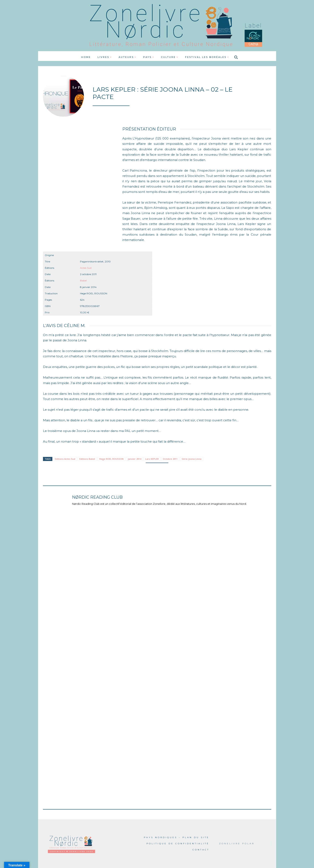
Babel (83, 281)
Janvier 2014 (134, 459)
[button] (236, 57)
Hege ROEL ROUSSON (111, 459)
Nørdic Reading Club (97, 497)
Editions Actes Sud (65, 459)
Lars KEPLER (152, 459)
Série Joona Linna (192, 459)
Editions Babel (87, 459)
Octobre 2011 (170, 459)
